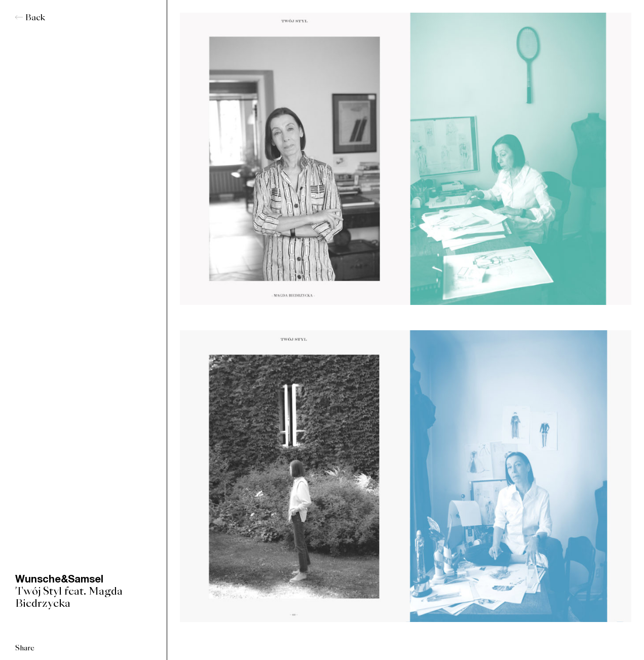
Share (25, 648)
